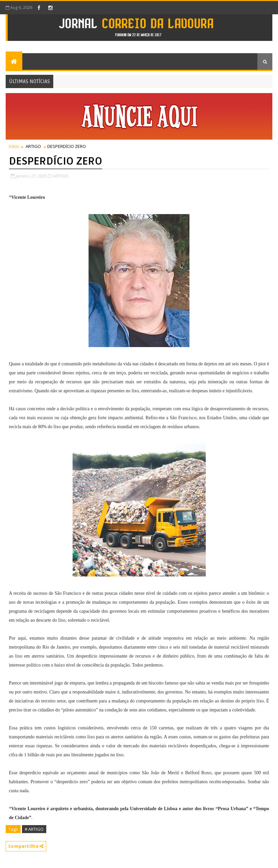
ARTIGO (33, 146)
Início (14, 146)
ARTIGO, (61, 176)
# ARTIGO (34, 829)
